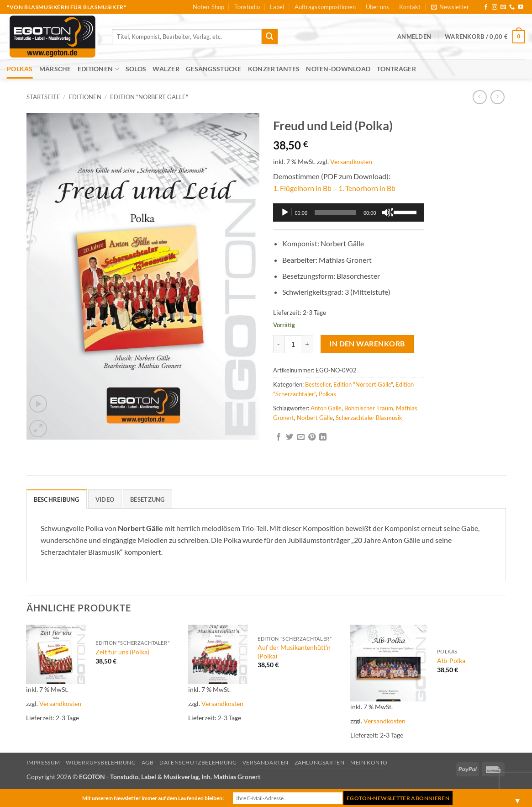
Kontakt (410, 7)
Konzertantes (274, 69)
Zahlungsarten (320, 762)
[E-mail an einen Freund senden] (301, 437)
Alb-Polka (451, 661)
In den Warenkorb (367, 344)
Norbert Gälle (315, 418)
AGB (148, 762)
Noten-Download (338, 69)
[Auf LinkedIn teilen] (323, 437)
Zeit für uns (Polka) (122, 652)
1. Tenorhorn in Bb (367, 188)
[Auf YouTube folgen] (521, 7)
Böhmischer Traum (369, 408)
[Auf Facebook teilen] (279, 437)
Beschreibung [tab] (57, 499)
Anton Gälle (326, 408)
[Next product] (480, 97)
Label (277, 7)
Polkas (20, 69)
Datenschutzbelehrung (198, 762)
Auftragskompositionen (325, 7)
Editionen (98, 69)
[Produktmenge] (293, 344)
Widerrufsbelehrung (101, 762)
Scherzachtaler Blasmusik (369, 418)
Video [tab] (105, 499)
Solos (136, 69)
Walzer (166, 69)
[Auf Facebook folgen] (486, 7)
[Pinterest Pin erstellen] (312, 437)
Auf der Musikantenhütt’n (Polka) (294, 652)
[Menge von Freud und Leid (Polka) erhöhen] (308, 344)
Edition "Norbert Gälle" (149, 97)
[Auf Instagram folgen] (495, 7)
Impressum (44, 762)
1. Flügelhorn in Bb (302, 188)
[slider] (335, 212)
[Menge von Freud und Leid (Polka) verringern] (279, 344)
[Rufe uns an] (512, 7)
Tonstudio (247, 7)
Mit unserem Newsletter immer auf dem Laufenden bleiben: (153, 798)
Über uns (377, 7)
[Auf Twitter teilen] (290, 437)
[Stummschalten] (387, 212)
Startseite (43, 97)
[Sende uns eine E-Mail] (503, 7)
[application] (348, 212)
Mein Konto (369, 762)
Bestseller (318, 384)
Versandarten (266, 762)
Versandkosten (351, 162)
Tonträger (396, 69)
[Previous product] (498, 97)
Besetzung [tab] (147, 499)
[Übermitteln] (269, 37)
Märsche (55, 69)
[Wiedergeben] (286, 212)
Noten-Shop (208, 7)
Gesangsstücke (214, 69)
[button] (450, 7)
